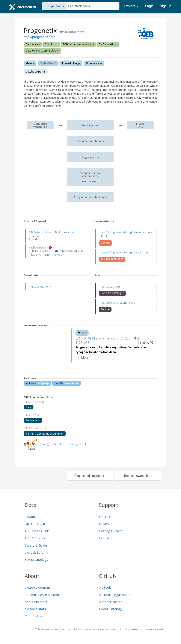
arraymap (43, 383)
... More (83, 357)
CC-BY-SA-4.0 (48, 63)
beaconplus (72, 383)
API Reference (35, 538)
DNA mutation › (108, 44)
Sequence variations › (40, 125)
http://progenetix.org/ (39, 37)
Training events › (78, 444)
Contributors (34, 616)
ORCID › (59, 255)
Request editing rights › (90, 476)
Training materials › (51, 444)
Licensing (106, 538)
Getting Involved (111, 531)
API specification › (40, 287)
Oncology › (51, 44)
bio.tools (31, 517)
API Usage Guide (37, 531)
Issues (104, 524)
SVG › (141, 127)
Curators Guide (36, 545)
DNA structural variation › (78, 44)
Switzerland (33, 420)
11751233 (82, 343)
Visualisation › (90, 125)
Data (28, 407)
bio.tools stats (35, 609)
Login (149, 6)
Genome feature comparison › (90, 175)
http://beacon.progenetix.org (117, 303)
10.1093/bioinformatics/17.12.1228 (106, 338)
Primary (82, 333)
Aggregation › (90, 157)
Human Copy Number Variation (44, 434)
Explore (131, 6)
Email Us (105, 517)
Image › (141, 124)
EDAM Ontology (36, 559)
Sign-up (166, 6)
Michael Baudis (38, 248)
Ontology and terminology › (42, 51)
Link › (49, 255)
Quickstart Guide (37, 524)
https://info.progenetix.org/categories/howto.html (126, 234)
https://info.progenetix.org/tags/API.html (124, 252)
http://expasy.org (109, 287)
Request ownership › (138, 476)
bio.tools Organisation (115, 595)
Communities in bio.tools (43, 595)
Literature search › (90, 181)
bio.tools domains (38, 587)
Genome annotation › (90, 141)
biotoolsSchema (36, 552)
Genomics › (33, 44)
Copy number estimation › (90, 197)
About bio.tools (36, 602)
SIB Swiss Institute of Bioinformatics (51, 232)
